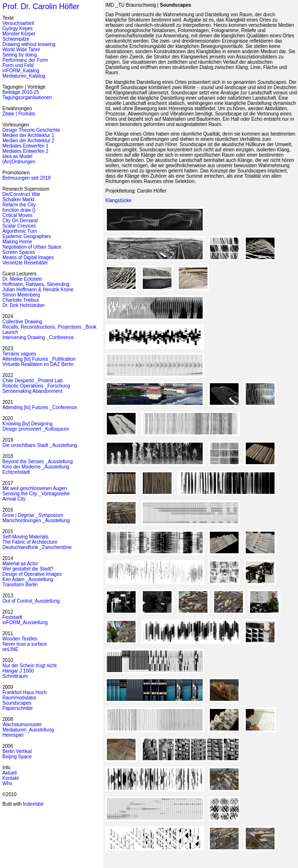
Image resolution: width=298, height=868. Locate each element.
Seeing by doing (20, 55)
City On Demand (20, 221)
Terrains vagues (19, 354)
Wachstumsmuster (22, 725)
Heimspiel (13, 735)
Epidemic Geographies (27, 236)
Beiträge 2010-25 (21, 92)
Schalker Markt (18, 200)
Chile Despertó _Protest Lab (33, 381)
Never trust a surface (25, 644)
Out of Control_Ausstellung (31, 601)
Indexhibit (33, 804)
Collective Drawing (22, 322)
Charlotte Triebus (21, 300)
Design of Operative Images (32, 574)
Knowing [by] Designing (28, 424)
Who (7, 783)
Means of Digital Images (28, 257)
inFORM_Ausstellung (25, 622)
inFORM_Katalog (21, 71)
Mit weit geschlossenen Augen (35, 488)
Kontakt (11, 778)
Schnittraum (15, 676)
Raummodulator (19, 698)
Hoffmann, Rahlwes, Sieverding (36, 284)
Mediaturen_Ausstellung (28, 730)
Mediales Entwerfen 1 (25, 146)
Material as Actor (20, 564)
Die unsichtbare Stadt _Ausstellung (40, 445)
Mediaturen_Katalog (24, 76)
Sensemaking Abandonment (32, 391)
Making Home (17, 242)
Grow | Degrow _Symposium (33, 515)
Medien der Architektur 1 (28, 135)
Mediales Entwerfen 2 (25, 151)
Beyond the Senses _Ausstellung (38, 462)
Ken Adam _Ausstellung (28, 579)
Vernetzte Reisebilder (25, 263)
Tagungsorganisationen (27, 97)
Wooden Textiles (20, 639)
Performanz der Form (25, 60)
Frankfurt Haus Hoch (24, 692)
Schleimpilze (16, 39)
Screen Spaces (19, 252)
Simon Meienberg (21, 295)
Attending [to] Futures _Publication (39, 359)
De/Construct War (21, 194)
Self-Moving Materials (25, 537)
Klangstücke (118, 200)
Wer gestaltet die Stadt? (28, 569)
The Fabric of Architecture (30, 542)
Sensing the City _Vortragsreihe (36, 494)
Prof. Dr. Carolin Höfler (41, 6)
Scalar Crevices (19, 226)
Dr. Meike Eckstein (22, 279)
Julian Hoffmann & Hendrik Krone (38, 290)
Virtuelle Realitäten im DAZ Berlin (38, 364)
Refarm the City (19, 205)
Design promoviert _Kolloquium (36, 429)
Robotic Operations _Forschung (36, 386)
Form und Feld (18, 65)
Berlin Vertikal (17, 751)
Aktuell (10, 773)
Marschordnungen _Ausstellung (36, 520)
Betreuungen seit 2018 (27, 178)
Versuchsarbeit (18, 23)
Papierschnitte (17, 708)
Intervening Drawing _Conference (38, 337)
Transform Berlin (20, 585)
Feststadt (12, 617)
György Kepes (17, 29)
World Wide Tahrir (21, 50)
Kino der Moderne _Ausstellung (36, 467)
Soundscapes (17, 703)
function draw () (19, 210)
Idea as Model (17, 156)
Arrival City (14, 499)
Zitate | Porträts (19, 114)
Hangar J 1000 (18, 671)
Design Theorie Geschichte (31, 130)
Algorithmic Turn (20, 231)
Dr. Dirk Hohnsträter (23, 305)
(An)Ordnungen (19, 162)
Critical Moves (17, 215)
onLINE (10, 649)
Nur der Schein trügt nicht (29, 666)
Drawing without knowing (29, 44)
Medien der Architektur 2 (28, 141)
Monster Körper (19, 34)
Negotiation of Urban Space (32, 247)
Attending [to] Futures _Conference (40, 407)
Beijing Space (17, 757)
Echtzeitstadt (16, 472)
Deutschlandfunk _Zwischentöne (37, 547)
